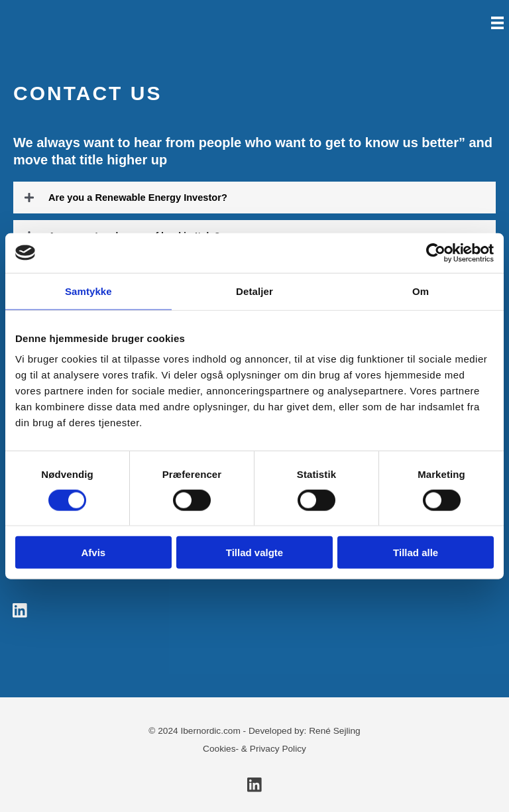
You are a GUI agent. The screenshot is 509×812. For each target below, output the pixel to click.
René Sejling (335, 731)
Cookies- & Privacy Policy (254, 749)
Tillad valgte (254, 552)
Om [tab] (421, 291)
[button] (254, 198)
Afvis (93, 552)
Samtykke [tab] (88, 291)
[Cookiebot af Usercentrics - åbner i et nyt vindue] (436, 253)
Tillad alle (416, 552)
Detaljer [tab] (254, 291)
